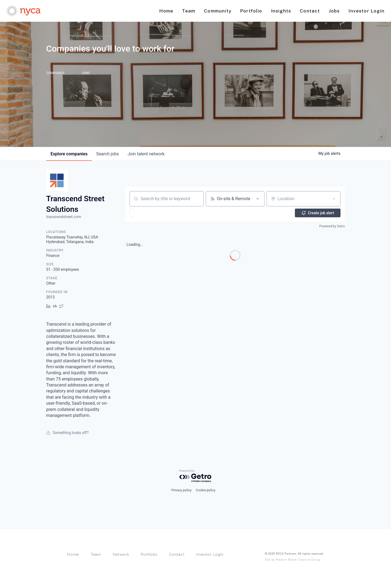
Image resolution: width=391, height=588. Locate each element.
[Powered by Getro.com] (195, 476)
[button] (148, 213)
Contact (177, 554)
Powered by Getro (332, 226)
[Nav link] (166, 11)
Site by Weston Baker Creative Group (293, 560)
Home (73, 554)
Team (96, 554)
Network (121, 554)
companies (69, 154)
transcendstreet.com (64, 217)
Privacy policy (181, 490)
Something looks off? (67, 433)
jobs (107, 154)
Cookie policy (206, 490)
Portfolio (149, 554)
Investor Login (210, 554)
